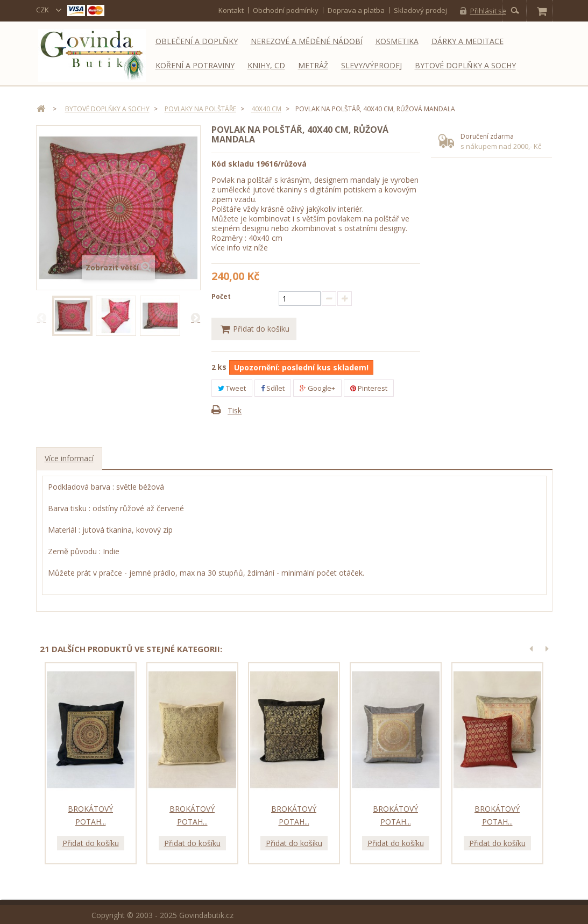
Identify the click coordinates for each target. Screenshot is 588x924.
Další (195, 317)
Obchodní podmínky (286, 10)
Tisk (235, 411)
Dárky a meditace (467, 41)
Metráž (313, 65)
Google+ (317, 388)
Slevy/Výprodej (371, 65)
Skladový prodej (420, 10)
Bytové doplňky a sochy (465, 65)
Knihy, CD (266, 65)
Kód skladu (233, 164)
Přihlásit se (488, 11)
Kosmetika (397, 41)
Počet (221, 296)
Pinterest (369, 388)
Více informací (69, 459)
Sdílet (273, 388)
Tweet (232, 388)
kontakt (231, 10)
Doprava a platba (356, 10)
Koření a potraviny (195, 65)
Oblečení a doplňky (197, 41)
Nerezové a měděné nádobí (307, 41)
